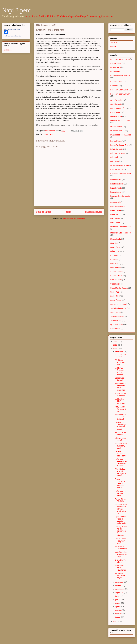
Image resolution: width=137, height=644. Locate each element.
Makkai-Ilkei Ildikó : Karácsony (120, 401)
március (119, 610)
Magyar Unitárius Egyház (12, 29)
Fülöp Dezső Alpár (118, 153)
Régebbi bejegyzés (94, 212)
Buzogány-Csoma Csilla (120, 90)
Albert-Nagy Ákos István (120, 59)
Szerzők (114, 42)
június (118, 600)
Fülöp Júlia (115, 157)
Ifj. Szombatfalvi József (120, 165)
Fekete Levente (117, 149)
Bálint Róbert (116, 67)
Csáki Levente (116, 104)
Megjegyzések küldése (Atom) (74, 218)
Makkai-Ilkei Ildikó (117, 206)
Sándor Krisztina (117, 272)
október (118, 586)
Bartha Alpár (115, 71)
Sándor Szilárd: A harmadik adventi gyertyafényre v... (121, 509)
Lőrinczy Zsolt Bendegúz (120, 196)
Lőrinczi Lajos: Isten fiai (121, 439)
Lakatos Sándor (117, 184)
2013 (115, 341)
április (118, 607)
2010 (115, 621)
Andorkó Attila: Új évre (121, 356)
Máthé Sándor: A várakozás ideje (121, 554)
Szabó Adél (115, 292)
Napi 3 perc (16, 10)
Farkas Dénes (116, 141)
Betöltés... (8, 50)
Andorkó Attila (116, 63)
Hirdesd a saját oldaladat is (13, 36)
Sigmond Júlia (116, 280)
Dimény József (116, 127)
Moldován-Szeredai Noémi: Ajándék (119, 371)
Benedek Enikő (116, 82)
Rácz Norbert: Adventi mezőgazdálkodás (121, 472)
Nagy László (115, 247)
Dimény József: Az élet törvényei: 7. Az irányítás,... (121, 531)
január (118, 617)
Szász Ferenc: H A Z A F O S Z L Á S (121, 417)
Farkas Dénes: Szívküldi (121, 433)
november (119, 582)
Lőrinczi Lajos (48, 134)
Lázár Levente (116, 188)
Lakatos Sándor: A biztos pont (120, 454)
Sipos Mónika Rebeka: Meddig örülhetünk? (120, 520)
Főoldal (68, 212)
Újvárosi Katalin (117, 325)
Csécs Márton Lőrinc (119, 108)
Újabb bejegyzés (43, 212)
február (118, 614)
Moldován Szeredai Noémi (121, 227)
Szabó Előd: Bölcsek (120, 379)
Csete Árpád (115, 112)
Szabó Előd (115, 296)
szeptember (120, 589)
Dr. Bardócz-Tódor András (121, 135)
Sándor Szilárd (116, 276)
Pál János (114, 255)
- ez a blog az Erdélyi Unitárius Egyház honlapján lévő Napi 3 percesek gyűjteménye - (69, 16)
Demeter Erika (116, 116)
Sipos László (115, 284)
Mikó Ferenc (115, 223)
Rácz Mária (115, 264)
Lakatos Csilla (116, 180)
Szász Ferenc (116, 300)
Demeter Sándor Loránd (120, 121)
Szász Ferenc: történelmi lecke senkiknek (121, 387)
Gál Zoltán (115, 161)
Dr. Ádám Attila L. (117, 131)
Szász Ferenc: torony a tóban (121, 493)
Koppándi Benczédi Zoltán (121, 174)
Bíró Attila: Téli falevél (121, 561)
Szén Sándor (116, 312)
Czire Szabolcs (116, 100)
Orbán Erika (115, 251)
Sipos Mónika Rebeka (119, 288)
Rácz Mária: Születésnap (121, 548)
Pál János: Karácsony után (120, 362)
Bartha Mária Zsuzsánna (120, 75)
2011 (115, 348)
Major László (115, 202)
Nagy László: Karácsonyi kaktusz (120, 409)
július (118, 596)
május (118, 603)
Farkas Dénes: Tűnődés (121, 500)
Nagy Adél (114, 243)
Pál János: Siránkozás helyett (120, 576)
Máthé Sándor (116, 214)
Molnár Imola (116, 239)
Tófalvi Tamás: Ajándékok (121, 394)
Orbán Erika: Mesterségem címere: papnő (120, 426)
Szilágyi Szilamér (117, 316)
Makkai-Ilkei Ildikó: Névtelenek (120, 568)
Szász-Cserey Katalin (119, 304)
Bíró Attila (114, 86)
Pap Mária (114, 259)
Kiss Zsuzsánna (117, 170)
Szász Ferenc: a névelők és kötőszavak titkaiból (121, 462)
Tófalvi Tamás (116, 320)
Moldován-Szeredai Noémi (121, 233)
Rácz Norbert (116, 268)
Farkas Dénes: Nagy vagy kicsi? (121, 541)
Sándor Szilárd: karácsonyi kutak (121, 446)
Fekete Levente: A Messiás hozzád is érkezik (120, 483)
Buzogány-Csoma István (120, 94)
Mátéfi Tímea (116, 210)
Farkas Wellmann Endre (120, 145)
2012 (115, 345)
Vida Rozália (115, 329)
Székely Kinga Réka (118, 308)
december (119, 351)
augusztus (120, 593)
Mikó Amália (115, 219)
